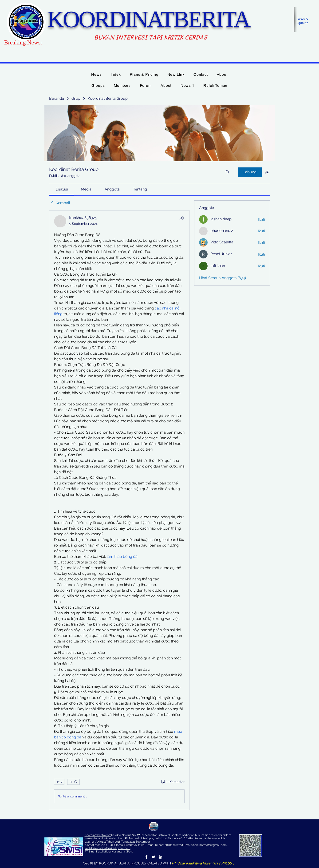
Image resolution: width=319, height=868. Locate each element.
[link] (62, 189)
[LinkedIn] (161, 857)
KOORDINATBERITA (148, 19)
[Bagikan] (182, 218)
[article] (119, 510)
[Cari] (228, 172)
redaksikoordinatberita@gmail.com (108, 848)
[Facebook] (146, 857)
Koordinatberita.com (98, 835)
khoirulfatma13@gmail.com (209, 845)
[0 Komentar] (173, 782)
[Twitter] (154, 857)
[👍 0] (59, 782)
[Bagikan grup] (267, 172)
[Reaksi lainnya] (73, 782)
